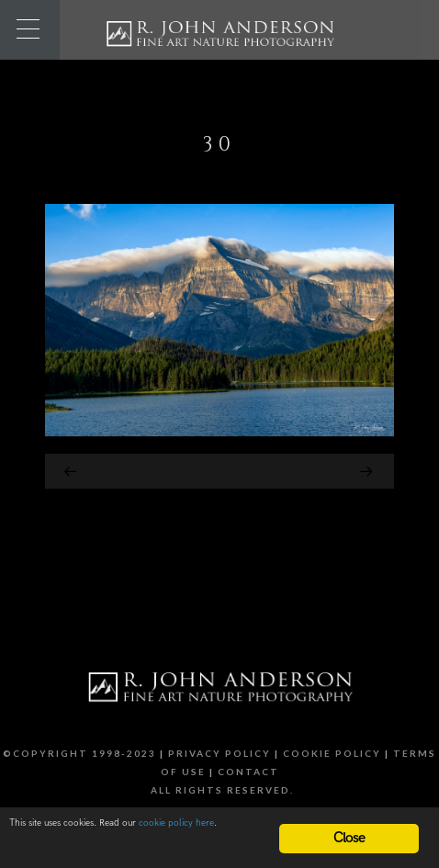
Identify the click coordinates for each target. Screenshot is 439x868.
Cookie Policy (332, 753)
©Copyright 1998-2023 (79, 753)
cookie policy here (176, 823)
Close (349, 838)
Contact (248, 772)
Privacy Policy (219, 753)
